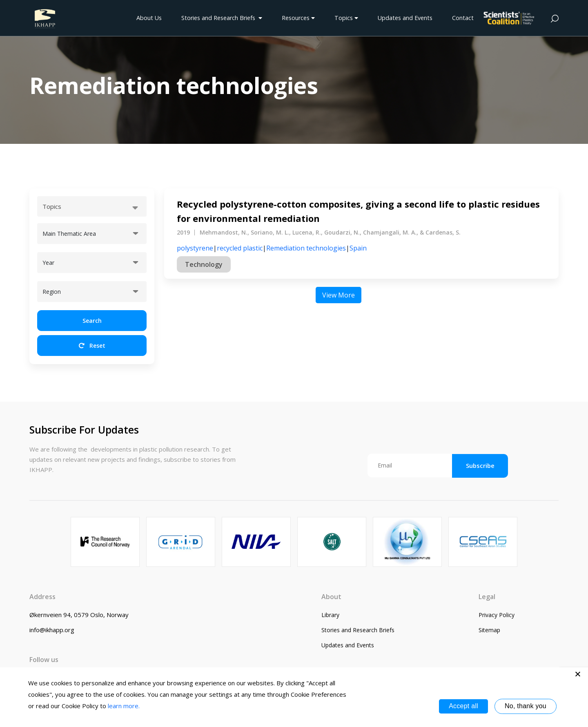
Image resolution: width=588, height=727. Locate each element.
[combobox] (92, 206)
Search (92, 321)
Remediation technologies (306, 248)
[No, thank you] (578, 674)
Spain (358, 248)
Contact (463, 18)
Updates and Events (405, 18)
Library (330, 615)
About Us (149, 18)
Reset (92, 346)
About (331, 597)
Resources (298, 18)
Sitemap (489, 630)
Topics (346, 18)
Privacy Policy (497, 615)
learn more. (124, 706)
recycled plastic (240, 248)
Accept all (463, 706)
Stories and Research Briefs (222, 18)
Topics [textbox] (52, 206)
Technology (204, 264)
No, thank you (526, 706)
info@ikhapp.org (52, 630)
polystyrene (195, 248)
